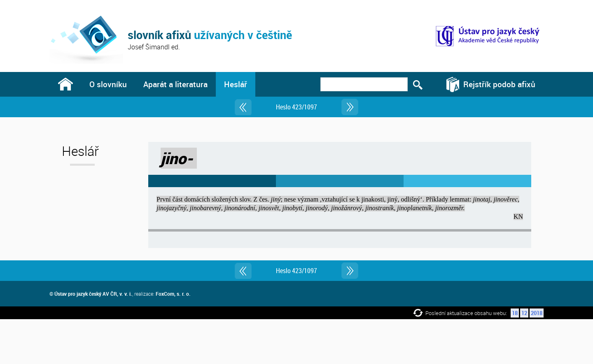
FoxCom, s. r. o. (173, 294)
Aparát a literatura (175, 84)
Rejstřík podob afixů (499, 84)
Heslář (236, 84)
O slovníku (108, 84)
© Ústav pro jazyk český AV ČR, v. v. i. (91, 294)
